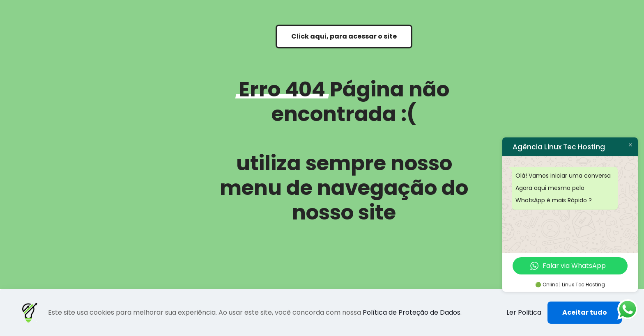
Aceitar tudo (585, 312)
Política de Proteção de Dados (412, 312)
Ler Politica (524, 312)
